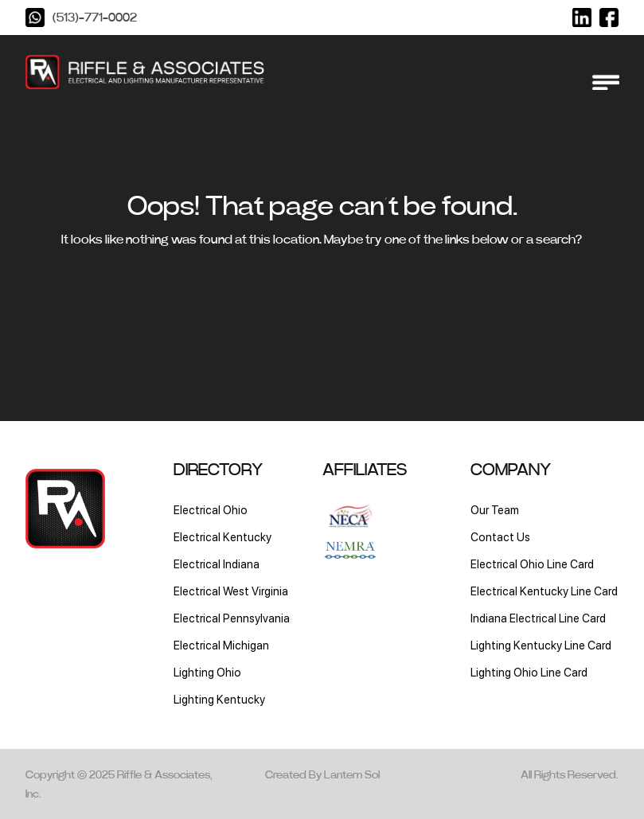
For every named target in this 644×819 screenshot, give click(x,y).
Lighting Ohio (207, 672)
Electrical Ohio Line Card (532, 564)
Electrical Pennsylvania (232, 618)
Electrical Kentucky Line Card (544, 591)
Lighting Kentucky (219, 699)
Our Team (495, 510)
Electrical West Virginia (231, 591)
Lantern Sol (352, 775)
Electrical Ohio (211, 510)
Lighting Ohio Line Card (529, 672)
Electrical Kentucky (222, 537)
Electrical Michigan (221, 645)
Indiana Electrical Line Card (538, 618)
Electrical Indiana (217, 564)
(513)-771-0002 (95, 18)
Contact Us (500, 537)
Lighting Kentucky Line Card (541, 645)
